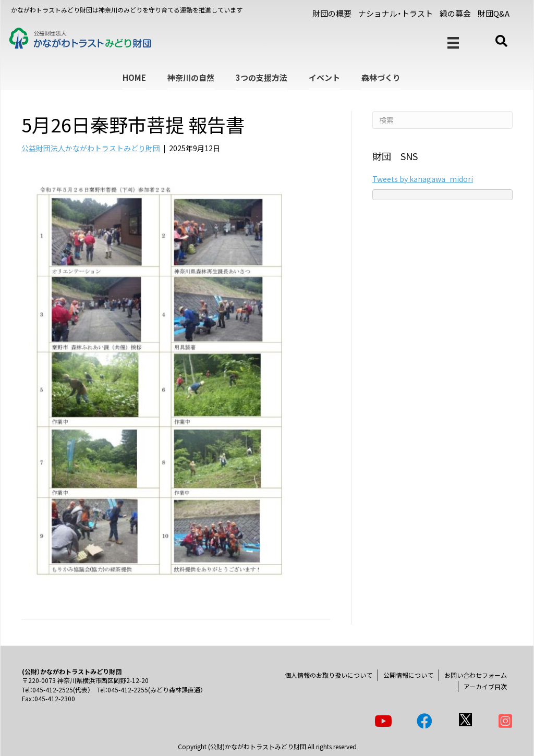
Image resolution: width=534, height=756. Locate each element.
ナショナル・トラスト (396, 13)
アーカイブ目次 (485, 686)
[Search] (442, 120)
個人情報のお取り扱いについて (329, 675)
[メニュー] (453, 43)
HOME (134, 77)
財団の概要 (332, 13)
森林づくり (381, 77)
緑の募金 (455, 13)
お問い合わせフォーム (476, 675)
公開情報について (408, 675)
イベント (324, 77)
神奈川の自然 (191, 77)
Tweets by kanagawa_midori (423, 179)
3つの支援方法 (262, 77)
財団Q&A (494, 13)
